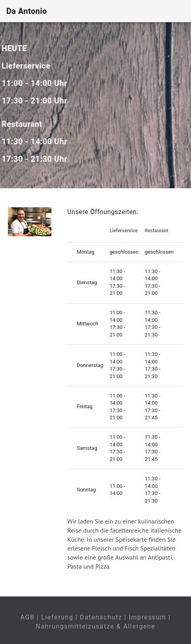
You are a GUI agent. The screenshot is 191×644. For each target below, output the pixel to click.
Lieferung (57, 617)
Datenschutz (101, 617)
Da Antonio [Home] (27, 11)
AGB (27, 617)
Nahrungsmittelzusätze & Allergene (95, 626)
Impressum (148, 617)
